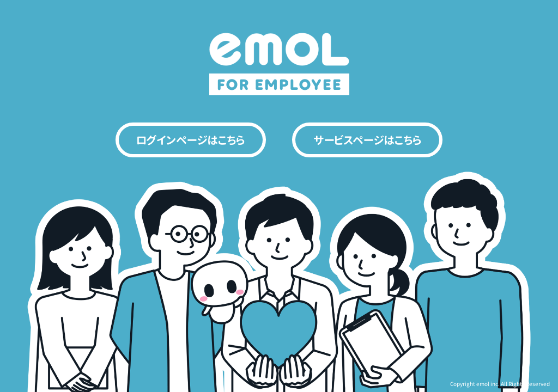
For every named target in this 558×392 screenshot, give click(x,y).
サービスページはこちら (367, 140)
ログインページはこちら (191, 140)
